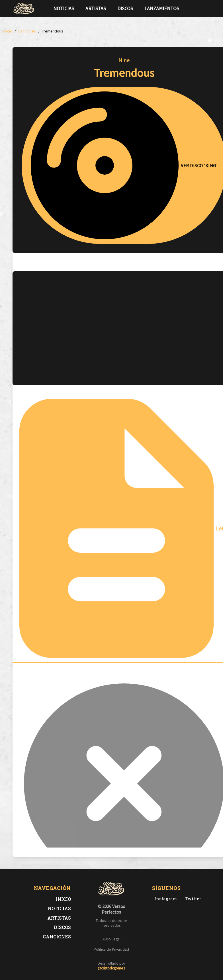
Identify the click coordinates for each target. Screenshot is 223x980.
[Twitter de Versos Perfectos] (192, 899)
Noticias (64, 9)
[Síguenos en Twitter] (199, 9)
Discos (125, 9)
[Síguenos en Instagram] (208, 9)
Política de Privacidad (111, 949)
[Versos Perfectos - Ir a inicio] (24, 9)
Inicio (63, 899)
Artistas (96, 9)
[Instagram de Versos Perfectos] (164, 899)
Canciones (57, 937)
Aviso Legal (111, 939)
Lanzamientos (162, 9)
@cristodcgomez (111, 968)
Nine (124, 60)
